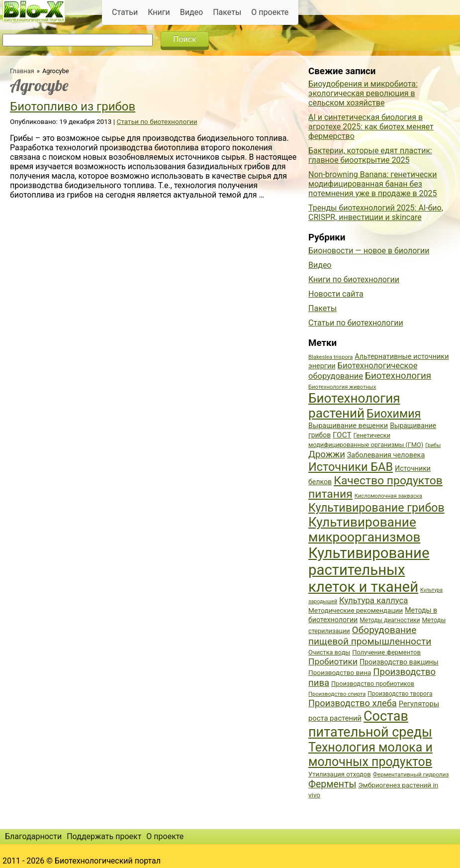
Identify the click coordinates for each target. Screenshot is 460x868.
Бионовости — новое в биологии (369, 251)
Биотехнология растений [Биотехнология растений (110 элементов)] (354, 406)
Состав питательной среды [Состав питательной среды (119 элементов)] (370, 724)
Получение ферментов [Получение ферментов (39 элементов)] (386, 652)
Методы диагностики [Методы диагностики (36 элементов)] (390, 620)
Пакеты (227, 12)
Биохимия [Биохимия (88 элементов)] (394, 414)
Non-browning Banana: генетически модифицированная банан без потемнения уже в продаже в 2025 (373, 184)
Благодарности (33, 836)
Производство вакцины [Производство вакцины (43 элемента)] (399, 662)
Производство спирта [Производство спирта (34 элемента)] (337, 694)
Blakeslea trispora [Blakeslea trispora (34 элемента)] (330, 357)
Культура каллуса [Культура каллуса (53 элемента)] (373, 600)
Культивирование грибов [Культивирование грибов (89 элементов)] (376, 508)
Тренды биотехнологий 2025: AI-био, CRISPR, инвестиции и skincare (376, 213)
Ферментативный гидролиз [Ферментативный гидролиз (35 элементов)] (411, 774)
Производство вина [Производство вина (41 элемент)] (340, 672)
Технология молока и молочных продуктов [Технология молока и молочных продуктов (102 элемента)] (370, 755)
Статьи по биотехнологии (157, 121)
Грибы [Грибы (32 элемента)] (433, 445)
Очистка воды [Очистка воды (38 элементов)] (329, 652)
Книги (159, 12)
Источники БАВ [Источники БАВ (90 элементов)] (351, 467)
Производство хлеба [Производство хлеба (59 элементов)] (353, 703)
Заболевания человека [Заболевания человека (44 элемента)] (386, 455)
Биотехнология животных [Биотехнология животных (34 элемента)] (342, 387)
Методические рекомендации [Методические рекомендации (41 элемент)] (356, 610)
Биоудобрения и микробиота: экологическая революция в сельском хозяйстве (363, 93)
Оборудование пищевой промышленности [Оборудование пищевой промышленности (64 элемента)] (370, 636)
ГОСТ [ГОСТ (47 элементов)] (342, 435)
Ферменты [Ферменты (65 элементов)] (332, 784)
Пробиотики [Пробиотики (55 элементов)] (333, 661)
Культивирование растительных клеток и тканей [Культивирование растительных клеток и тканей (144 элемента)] (369, 570)
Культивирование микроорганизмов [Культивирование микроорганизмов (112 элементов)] (364, 530)
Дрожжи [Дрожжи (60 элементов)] (327, 454)
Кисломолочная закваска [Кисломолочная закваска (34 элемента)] (388, 496)
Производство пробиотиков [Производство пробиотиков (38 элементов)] (373, 684)
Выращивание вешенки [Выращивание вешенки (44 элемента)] (348, 426)
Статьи (125, 12)
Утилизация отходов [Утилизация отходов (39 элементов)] (340, 774)
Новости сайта (336, 294)
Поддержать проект (104, 836)
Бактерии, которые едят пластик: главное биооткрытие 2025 (370, 155)
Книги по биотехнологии (354, 279)
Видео (191, 12)
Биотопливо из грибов (73, 107)
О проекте (270, 12)
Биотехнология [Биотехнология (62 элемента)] (398, 376)
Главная (22, 71)
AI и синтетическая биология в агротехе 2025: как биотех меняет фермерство (371, 127)
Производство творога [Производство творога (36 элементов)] (400, 694)
